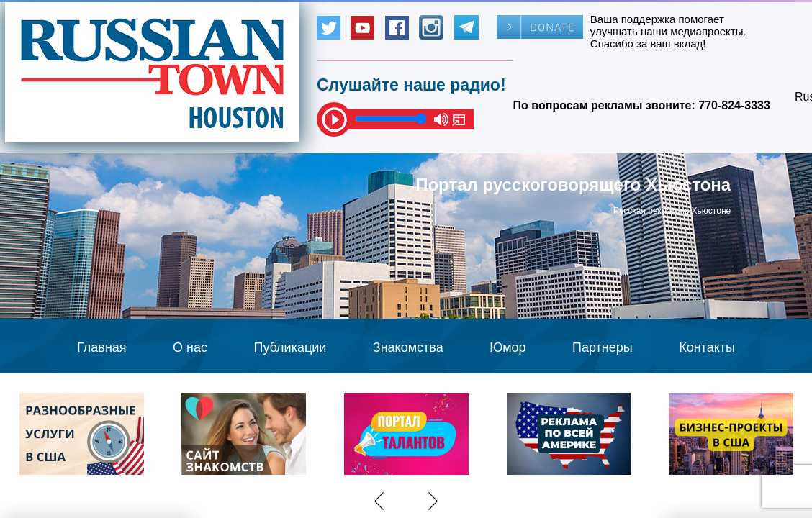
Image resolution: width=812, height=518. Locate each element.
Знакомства (408, 347)
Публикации (290, 347)
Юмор (507, 347)
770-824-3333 (734, 105)
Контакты (707, 347)
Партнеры (603, 347)
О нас (190, 347)
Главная (102, 347)
